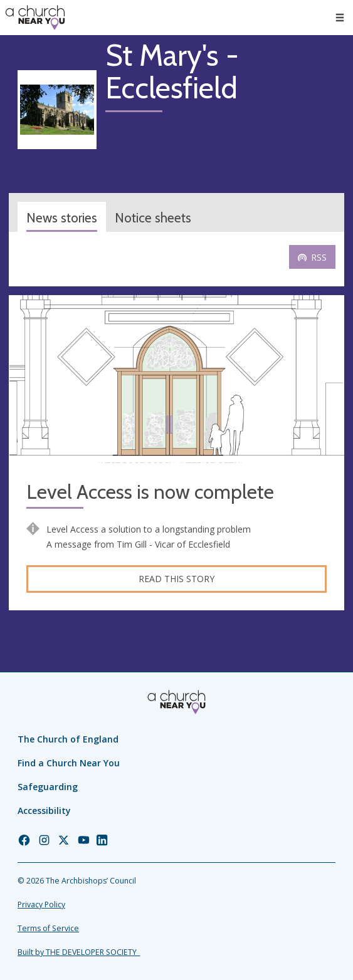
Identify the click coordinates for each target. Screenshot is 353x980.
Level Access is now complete (150, 492)
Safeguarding (48, 787)
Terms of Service (48, 928)
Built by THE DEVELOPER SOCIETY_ (79, 952)
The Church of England (68, 739)
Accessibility (44, 811)
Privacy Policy (41, 904)
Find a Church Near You (69, 763)
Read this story (176, 579)
